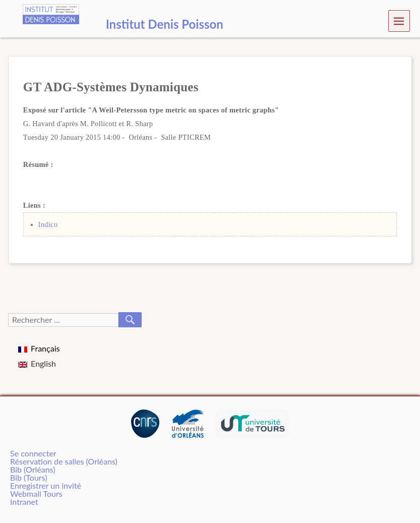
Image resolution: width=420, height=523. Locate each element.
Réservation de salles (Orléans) (64, 461)
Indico (48, 224)
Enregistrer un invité (46, 485)
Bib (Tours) (28, 477)
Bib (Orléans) (33, 469)
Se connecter (33, 453)
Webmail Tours (36, 493)
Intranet (24, 502)
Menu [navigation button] (399, 20)
